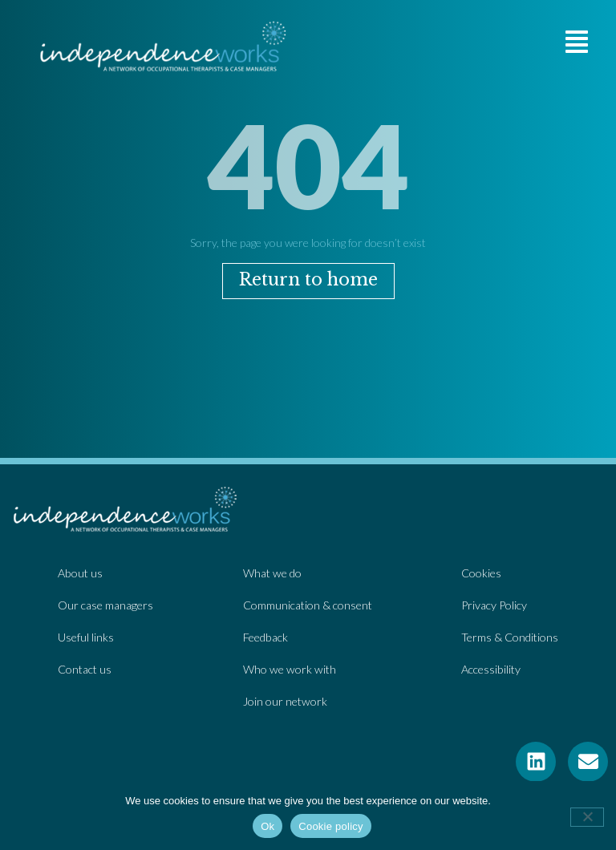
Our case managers (105, 605)
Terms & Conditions (510, 637)
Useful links (86, 637)
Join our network (285, 701)
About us (80, 573)
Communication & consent (308, 605)
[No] (587, 817)
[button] (577, 42)
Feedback (265, 637)
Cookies (481, 573)
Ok (267, 826)
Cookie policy (331, 826)
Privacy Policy (494, 605)
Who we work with (290, 669)
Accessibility (491, 669)
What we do (272, 573)
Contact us (85, 669)
